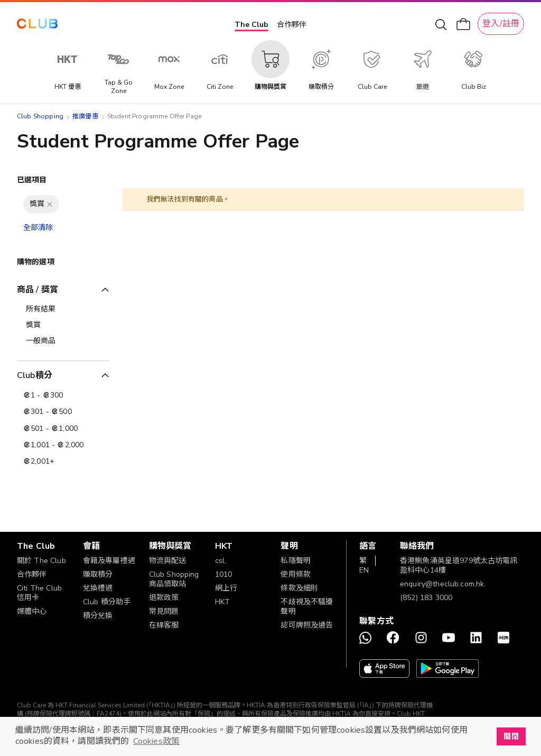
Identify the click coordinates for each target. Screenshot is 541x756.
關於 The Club (41, 561)
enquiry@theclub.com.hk (442, 584)
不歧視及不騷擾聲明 (307, 607)
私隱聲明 (296, 561)
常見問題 (164, 611)
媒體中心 (32, 611)
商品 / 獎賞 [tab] (38, 290)
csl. (221, 561)
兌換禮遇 (98, 588)
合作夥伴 (292, 25)
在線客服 (164, 625)
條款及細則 (299, 588)
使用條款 (296, 574)
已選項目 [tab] (32, 180)
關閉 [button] (511, 736)
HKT (222, 602)
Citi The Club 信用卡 (39, 593)
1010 (224, 574)
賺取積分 (98, 574)
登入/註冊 (501, 24)
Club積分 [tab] (35, 375)
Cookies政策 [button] (156, 741)
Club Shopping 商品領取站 (174, 579)
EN (364, 570)
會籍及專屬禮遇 (109, 561)
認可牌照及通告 (307, 625)
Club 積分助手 (107, 602)
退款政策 (164, 598)
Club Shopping (40, 116)
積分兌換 (98, 616)
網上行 (226, 588)
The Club (251, 25)
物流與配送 (168, 561)
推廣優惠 (85, 116)
